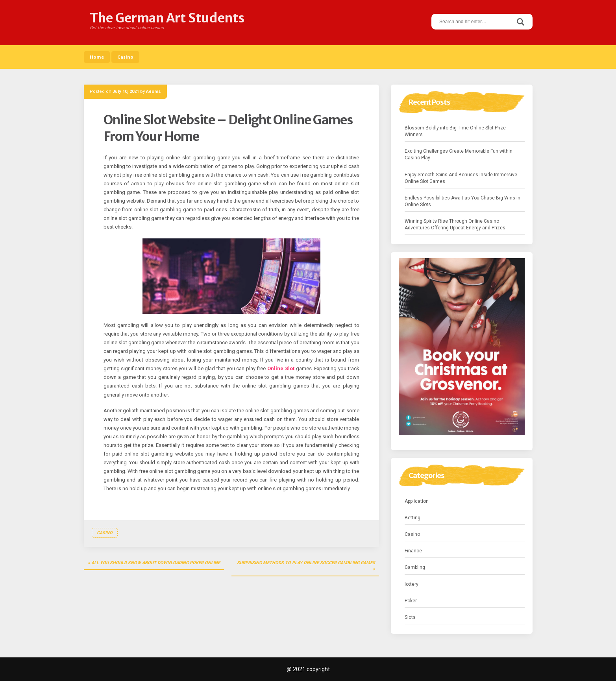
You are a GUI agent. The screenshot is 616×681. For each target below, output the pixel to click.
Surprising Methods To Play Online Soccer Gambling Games (306, 563)
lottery (412, 584)
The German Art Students (167, 18)
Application (417, 501)
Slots (410, 617)
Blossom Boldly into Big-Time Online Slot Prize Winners (455, 131)
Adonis (154, 91)
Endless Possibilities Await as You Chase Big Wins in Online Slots (462, 201)
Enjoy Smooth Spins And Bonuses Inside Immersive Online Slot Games (461, 178)
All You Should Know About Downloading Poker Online (156, 563)
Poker (411, 601)
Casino (125, 57)
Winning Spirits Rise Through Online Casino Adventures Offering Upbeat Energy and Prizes (455, 224)
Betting (413, 518)
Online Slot (281, 368)
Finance (413, 551)
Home (97, 57)
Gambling (415, 567)
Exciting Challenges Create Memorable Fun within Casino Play (459, 154)
